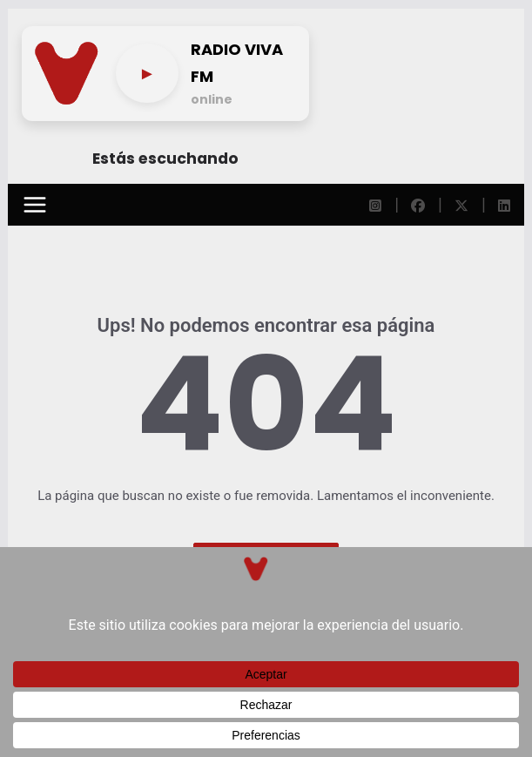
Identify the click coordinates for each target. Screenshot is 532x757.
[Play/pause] (147, 73)
